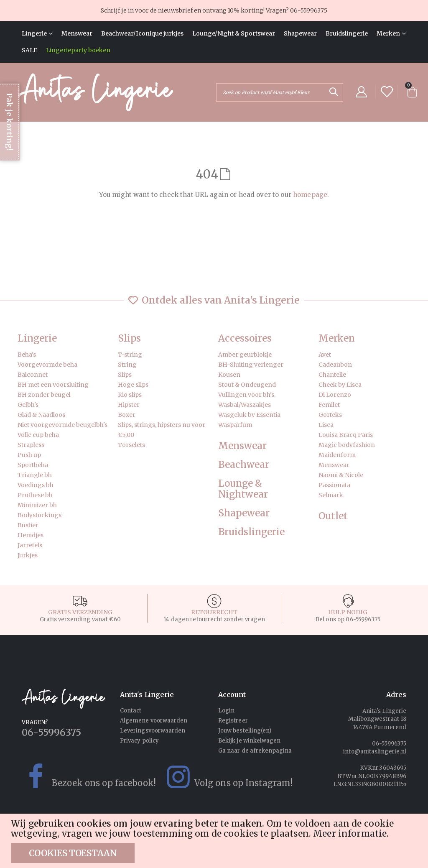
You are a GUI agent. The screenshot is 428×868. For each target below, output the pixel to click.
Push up (29, 455)
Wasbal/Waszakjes (245, 405)
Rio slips (130, 395)
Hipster (129, 405)
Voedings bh (36, 485)
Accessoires (245, 338)
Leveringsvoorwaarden (153, 731)
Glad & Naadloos (41, 415)
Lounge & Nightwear (243, 489)
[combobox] (280, 92)
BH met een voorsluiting (53, 385)
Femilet (329, 405)
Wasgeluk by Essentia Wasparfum (249, 420)
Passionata (334, 485)
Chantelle (332, 375)
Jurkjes (28, 555)
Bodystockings (39, 515)
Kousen (229, 375)
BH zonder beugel (44, 395)
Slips (129, 338)
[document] (215, 841)
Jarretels (30, 545)
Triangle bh (35, 475)
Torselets (131, 445)
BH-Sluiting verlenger (251, 365)
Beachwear (244, 465)
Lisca (326, 425)
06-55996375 (309, 10)
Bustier (28, 525)
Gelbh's (28, 405)
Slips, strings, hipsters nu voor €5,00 (162, 430)
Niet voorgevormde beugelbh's (62, 425)
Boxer (127, 415)
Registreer (233, 721)
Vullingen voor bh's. (247, 395)
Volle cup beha (38, 435)
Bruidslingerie (251, 532)
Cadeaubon (335, 365)
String (127, 365)
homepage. (311, 195)
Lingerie (37, 338)
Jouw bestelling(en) (245, 731)
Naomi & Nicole (341, 475)
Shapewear (244, 513)
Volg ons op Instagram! (224, 777)
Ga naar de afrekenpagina (255, 751)
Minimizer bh (37, 505)
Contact (131, 711)
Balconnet (33, 375)
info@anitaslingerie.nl (375, 752)
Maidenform (337, 455)
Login (226, 711)
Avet (325, 355)
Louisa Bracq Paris (346, 435)
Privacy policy (139, 741)
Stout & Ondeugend (247, 385)
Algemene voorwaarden (154, 721)
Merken (337, 338)
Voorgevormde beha (47, 365)
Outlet (333, 516)
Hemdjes (31, 535)
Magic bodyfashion (347, 445)
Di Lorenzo (335, 395)
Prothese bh (35, 495)
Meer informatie (350, 834)
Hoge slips (133, 385)
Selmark (331, 495)
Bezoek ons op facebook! (85, 777)
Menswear (242, 446)
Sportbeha (33, 465)
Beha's (27, 355)
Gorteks (330, 415)
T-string (130, 355)
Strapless (31, 445)
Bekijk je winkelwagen (249, 741)
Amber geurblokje (245, 355)
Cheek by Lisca (340, 385)
